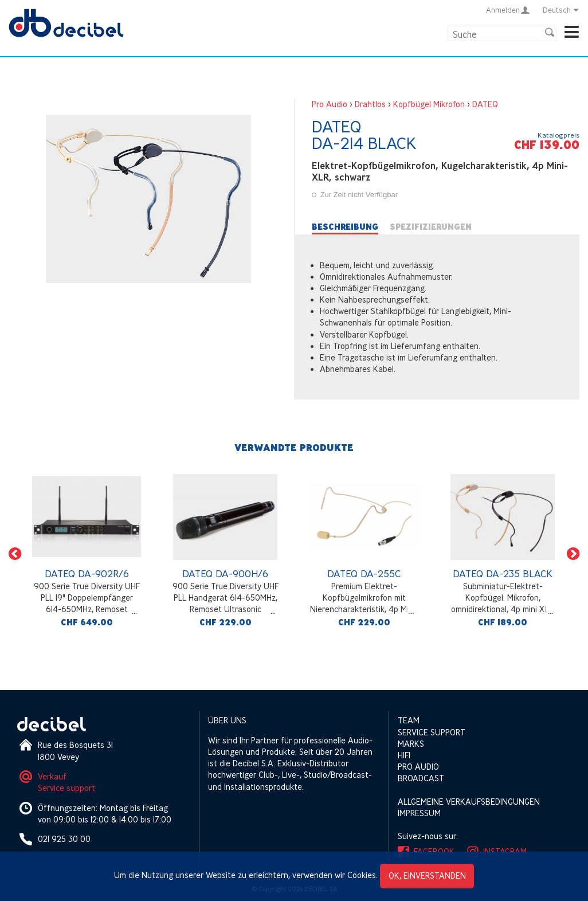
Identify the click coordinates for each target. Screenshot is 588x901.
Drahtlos (370, 104)
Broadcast (421, 778)
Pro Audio (330, 104)
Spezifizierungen (431, 227)
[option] (87, 554)
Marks (411, 744)
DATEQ (485, 104)
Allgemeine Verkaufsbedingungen (469, 802)
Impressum (419, 813)
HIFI (404, 755)
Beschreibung (345, 227)
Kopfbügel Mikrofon (429, 104)
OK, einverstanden (427, 875)
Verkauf (52, 776)
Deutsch (561, 10)
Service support (66, 788)
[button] (15, 553)
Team (409, 720)
